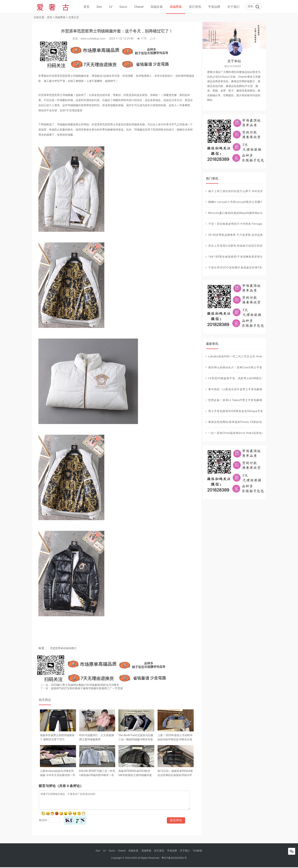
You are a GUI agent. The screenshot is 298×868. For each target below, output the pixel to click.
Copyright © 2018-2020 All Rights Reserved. (135, 859)
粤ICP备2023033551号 (174, 859)
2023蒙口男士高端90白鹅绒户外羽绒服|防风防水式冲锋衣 (86, 685)
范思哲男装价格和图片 (64, 649)
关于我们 (233, 7)
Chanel (139, 7)
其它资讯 (195, 7)
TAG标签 (198, 851)
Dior (99, 7)
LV (111, 7)
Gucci (123, 7)
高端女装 (157, 7)
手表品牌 (214, 7)
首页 (86, 7)
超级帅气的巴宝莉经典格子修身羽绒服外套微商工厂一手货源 (87, 688)
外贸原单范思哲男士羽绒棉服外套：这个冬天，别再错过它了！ (115, 32)
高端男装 (176, 7)
